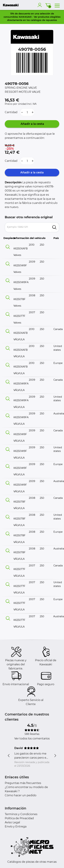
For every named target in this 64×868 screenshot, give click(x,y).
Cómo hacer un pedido (21, 795)
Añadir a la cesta (32, 124)
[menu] (57, 5)
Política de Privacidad (19, 818)
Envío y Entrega (16, 826)
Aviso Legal (12, 822)
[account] (40, 5)
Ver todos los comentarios (32, 739)
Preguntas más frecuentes (23, 783)
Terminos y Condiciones (21, 814)
